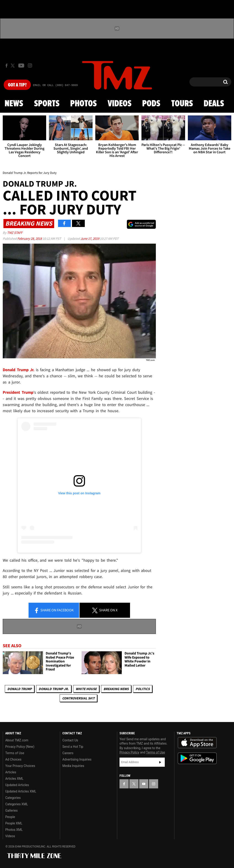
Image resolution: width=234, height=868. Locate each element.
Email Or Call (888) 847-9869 (55, 85)
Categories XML (17, 804)
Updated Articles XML (21, 791)
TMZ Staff (15, 233)
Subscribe (160, 762)
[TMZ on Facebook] (7, 66)
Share (54, 610)
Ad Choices (13, 759)
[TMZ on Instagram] (30, 65)
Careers (68, 753)
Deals (214, 104)
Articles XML (14, 779)
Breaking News (116, 689)
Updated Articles (17, 785)
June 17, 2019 (90, 239)
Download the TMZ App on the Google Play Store (197, 758)
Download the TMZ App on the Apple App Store (197, 743)
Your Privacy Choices (20, 766)
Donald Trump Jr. (54, 689)
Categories (13, 798)
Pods (151, 104)
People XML (14, 823)
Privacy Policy (129, 752)
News (14, 104)
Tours (182, 104)
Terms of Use (15, 753)
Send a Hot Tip (73, 747)
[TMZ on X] (13, 66)
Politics (143, 689)
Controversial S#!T (78, 698)
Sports (47, 104)
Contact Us (70, 740)
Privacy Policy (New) (20, 747)
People (10, 817)
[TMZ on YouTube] (144, 784)
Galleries (11, 811)
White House (86, 689)
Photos (83, 104)
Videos (120, 104)
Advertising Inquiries (77, 759)
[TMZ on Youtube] (21, 65)
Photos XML (14, 830)
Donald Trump (20, 689)
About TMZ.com (17, 740)
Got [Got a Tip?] (17, 85)
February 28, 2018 (30, 239)
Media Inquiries (73, 766)
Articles (11, 772)
